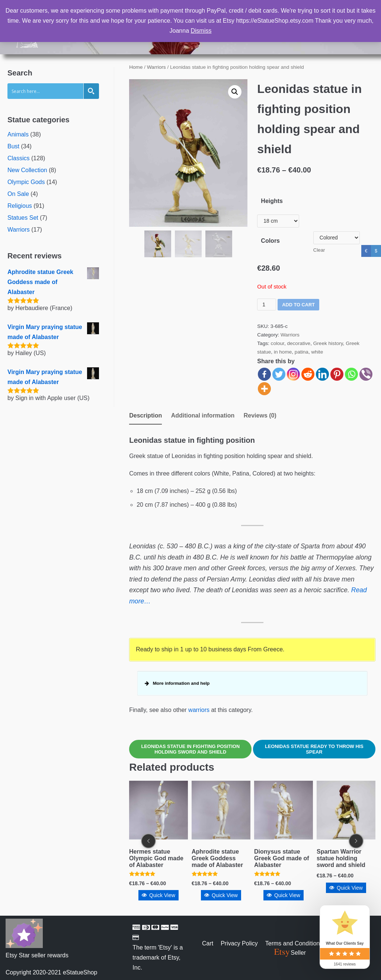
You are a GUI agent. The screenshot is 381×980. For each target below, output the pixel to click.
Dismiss (201, 31)
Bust (13, 146)
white (317, 352)
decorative (299, 343)
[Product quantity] (267, 304)
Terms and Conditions (294, 943)
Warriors (19, 230)
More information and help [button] (177, 683)
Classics (19, 158)
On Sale (18, 194)
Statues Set (23, 218)
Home (136, 67)
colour (278, 343)
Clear (319, 250)
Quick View (159, 896)
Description (145, 415)
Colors (270, 241)
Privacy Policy (239, 943)
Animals (18, 134)
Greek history (328, 343)
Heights (272, 201)
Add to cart (298, 305)
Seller (289, 953)
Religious (20, 206)
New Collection (27, 170)
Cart (208, 943)
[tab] (145, 416)
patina (302, 352)
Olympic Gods (26, 182)
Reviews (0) (260, 415)
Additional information (203, 415)
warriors (199, 710)
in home (283, 352)
